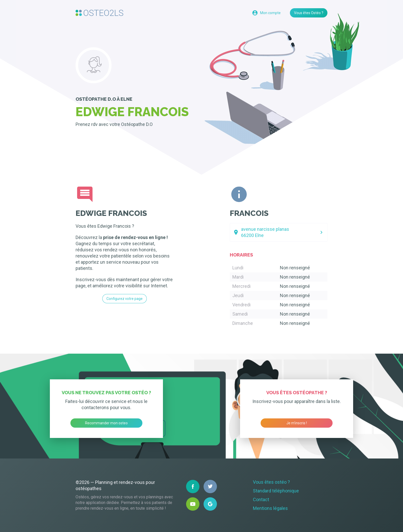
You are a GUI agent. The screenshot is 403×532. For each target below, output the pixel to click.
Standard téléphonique (276, 491)
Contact (261, 499)
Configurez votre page (125, 299)
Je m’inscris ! (297, 423)
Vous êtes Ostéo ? (309, 13)
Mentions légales (270, 508)
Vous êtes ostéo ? (271, 482)
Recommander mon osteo (106, 423)
